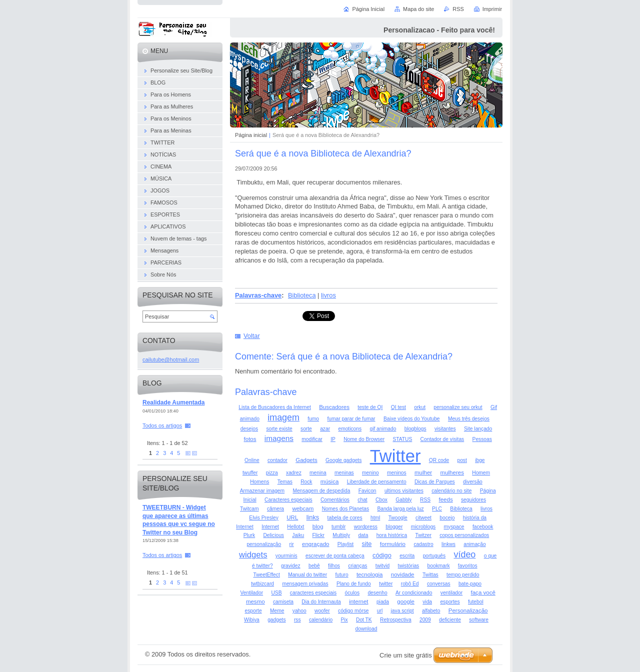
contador (277, 460)
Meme (277, 611)
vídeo (465, 554)
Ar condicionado (414, 593)
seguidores (473, 500)
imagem (283, 417)
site (367, 544)
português (434, 556)
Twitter (395, 456)
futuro (341, 575)
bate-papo (470, 584)
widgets (253, 555)
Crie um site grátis (406, 655)
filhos (334, 566)
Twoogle (398, 518)
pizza (272, 473)
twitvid (382, 566)
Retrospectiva (396, 620)
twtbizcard (262, 584)
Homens (259, 482)
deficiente (450, 620)
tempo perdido (463, 575)
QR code (439, 460)
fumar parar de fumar (351, 419)
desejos (249, 429)
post (462, 460)
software (479, 620)
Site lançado (478, 429)
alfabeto (431, 611)
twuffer (250, 473)
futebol (476, 602)
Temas (285, 482)
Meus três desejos (469, 419)
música (329, 481)
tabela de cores (345, 518)
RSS (425, 500)
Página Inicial (368, 9)
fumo (313, 419)
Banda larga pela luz (400, 509)
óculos (352, 593)
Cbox (381, 500)
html (375, 518)
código (382, 555)
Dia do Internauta (321, 602)
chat (362, 500)
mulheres (452, 472)
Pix (344, 620)
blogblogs (415, 429)
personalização (264, 544)
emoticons (350, 429)
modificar (312, 439)
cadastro (423, 544)
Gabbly (403, 500)
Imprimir (492, 9)
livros (328, 295)
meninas (344, 473)
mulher (423, 472)
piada (383, 602)
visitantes (445, 429)
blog (318, 526)
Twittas (430, 575)
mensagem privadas (305, 584)
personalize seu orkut (458, 407)
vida (427, 602)
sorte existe (279, 429)
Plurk (249, 535)
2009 (425, 620)
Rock (306, 482)
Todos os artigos (162, 425)
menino (370, 473)
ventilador (451, 593)
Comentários (335, 500)
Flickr (318, 535)
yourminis (286, 556)
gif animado (383, 429)
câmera (275, 509)
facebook (483, 527)
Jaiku (298, 535)
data (363, 535)
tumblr (338, 527)
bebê (314, 566)
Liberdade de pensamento (377, 482)
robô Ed (410, 584)
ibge (480, 460)
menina (318, 473)
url (380, 611)
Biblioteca (302, 295)
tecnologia (370, 574)
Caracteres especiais (288, 500)
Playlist (345, 544)
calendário (321, 620)
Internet (270, 527)
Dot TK (364, 620)
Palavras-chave (258, 295)
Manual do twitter (307, 575)
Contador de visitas (442, 439)
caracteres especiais (313, 593)
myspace (454, 527)
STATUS (402, 439)
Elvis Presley (264, 518)
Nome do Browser (364, 439)
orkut (420, 407)
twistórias (409, 566)
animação (474, 544)
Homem (481, 473)
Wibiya (252, 620)
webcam (303, 508)
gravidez (291, 566)
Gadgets (306, 460)
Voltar (252, 336)
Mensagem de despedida (321, 491)
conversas (439, 584)
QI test (398, 407)
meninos (397, 473)
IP (333, 439)
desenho (377, 593)
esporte (253, 611)
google (406, 601)
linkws (448, 544)
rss (297, 620)
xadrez (294, 473)
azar (325, 429)
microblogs (423, 527)
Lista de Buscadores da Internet (275, 407)
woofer (322, 611)
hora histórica (392, 535)
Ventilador (252, 593)
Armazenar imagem (262, 491)
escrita (407, 556)
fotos (250, 439)
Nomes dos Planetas (345, 509)
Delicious (273, 535)
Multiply (341, 535)
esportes (450, 602)
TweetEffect (266, 575)
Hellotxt (295, 527)
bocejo (447, 518)
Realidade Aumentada (173, 402)
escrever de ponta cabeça (335, 556)
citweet (423, 518)
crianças (357, 566)
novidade (403, 574)
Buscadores (334, 407)
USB (276, 593)
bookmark (439, 566)
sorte (306, 429)
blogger (394, 527)
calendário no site (451, 491)
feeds (445, 499)
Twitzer (423, 535)
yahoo (299, 611)
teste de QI (370, 407)
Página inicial (251, 135)
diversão (473, 482)
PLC (437, 509)
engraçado (315, 544)
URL (292, 517)
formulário (393, 544)
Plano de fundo (354, 584)
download (366, 629)
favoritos (468, 566)
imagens (279, 438)
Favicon (367, 491)
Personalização (468, 610)
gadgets (276, 620)
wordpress (366, 527)
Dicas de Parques (435, 482)
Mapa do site (418, 9)
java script (402, 611)
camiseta (283, 602)
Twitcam (249, 509)
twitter (386, 584)
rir (292, 544)
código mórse (353, 611)
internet (358, 601)
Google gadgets (343, 460)
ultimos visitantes (404, 491)
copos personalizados (464, 535)
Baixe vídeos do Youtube (412, 419)
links (313, 517)
